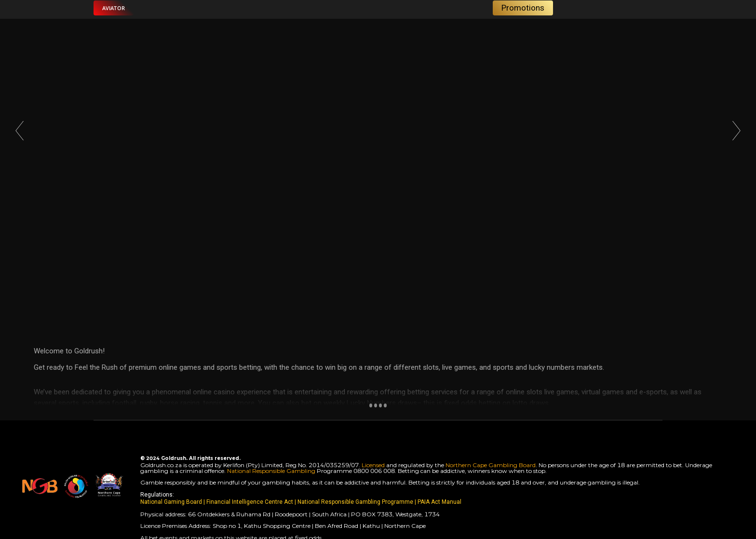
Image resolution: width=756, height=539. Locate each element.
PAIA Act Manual (439, 502)
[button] (114, 8)
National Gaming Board (172, 502)
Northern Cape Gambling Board (491, 465)
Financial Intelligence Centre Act (250, 502)
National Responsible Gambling (271, 471)
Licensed (374, 465)
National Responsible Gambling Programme (355, 502)
